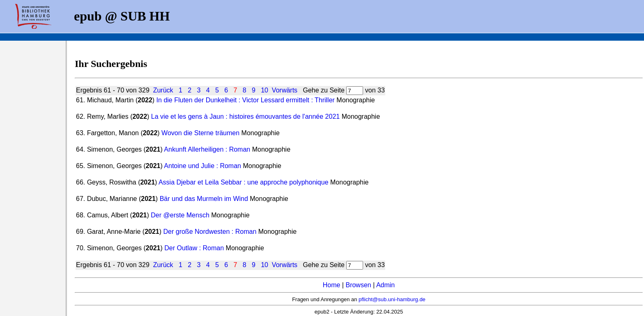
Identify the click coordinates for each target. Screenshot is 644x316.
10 (264, 90)
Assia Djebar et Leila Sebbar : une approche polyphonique (244, 182)
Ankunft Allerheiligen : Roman (207, 149)
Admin (385, 285)
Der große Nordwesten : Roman (210, 232)
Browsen (358, 285)
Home (332, 285)
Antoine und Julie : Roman (202, 166)
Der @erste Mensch (180, 215)
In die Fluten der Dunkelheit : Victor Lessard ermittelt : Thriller (246, 100)
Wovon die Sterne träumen (200, 133)
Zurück (163, 90)
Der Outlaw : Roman (194, 248)
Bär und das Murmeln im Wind (204, 199)
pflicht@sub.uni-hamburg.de (392, 299)
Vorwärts (285, 90)
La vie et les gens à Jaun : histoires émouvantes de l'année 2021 (245, 116)
